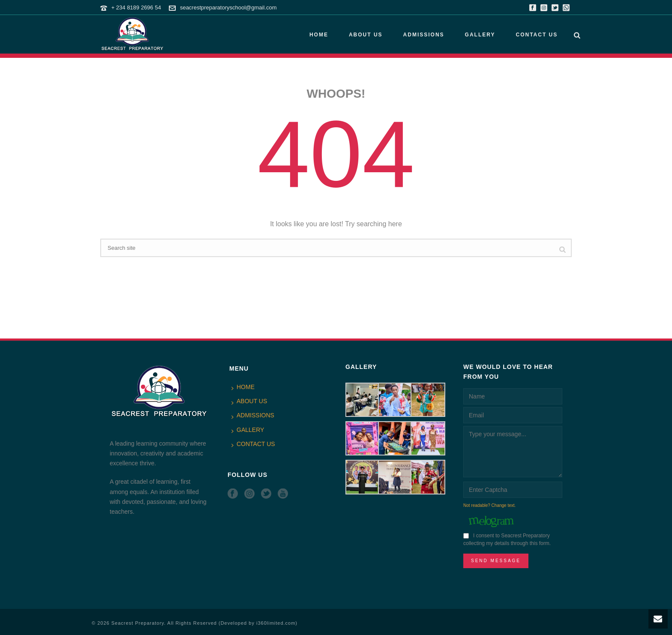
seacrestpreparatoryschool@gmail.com (228, 7)
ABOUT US (366, 35)
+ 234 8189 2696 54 (136, 7)
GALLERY (480, 35)
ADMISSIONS (424, 35)
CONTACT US (537, 35)
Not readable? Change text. (489, 505)
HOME (319, 35)
